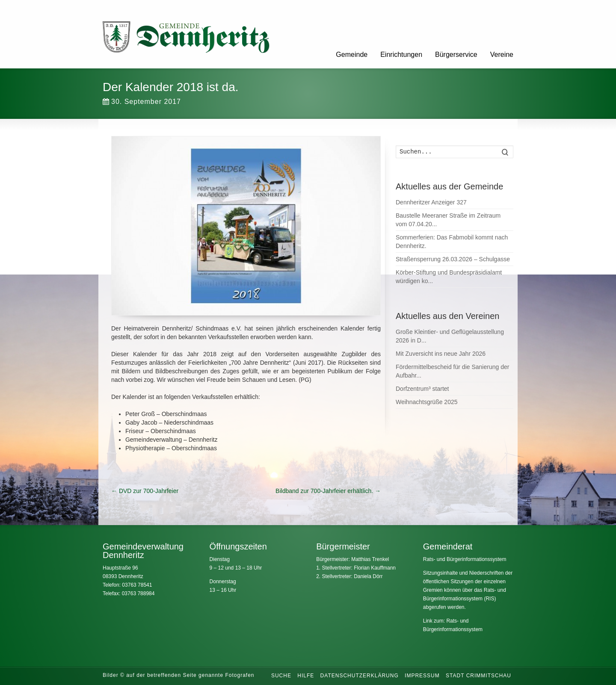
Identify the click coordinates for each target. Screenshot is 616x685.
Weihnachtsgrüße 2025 (427, 402)
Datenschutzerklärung (360, 676)
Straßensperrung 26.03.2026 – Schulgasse (453, 259)
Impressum (422, 676)
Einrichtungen (401, 55)
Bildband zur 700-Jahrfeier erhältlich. (328, 491)
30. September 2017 (142, 102)
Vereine (502, 55)
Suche (281, 676)
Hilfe (306, 676)
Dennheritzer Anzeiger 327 (431, 202)
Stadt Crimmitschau (478, 676)
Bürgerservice (456, 55)
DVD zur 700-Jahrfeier (145, 491)
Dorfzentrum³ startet (422, 389)
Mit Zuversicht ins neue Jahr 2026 (441, 354)
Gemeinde (352, 55)
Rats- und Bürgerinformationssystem (465, 559)
